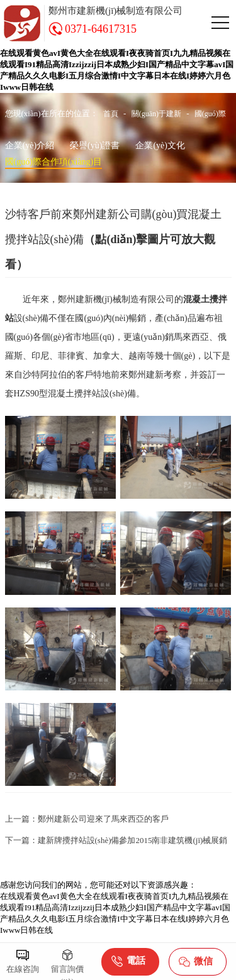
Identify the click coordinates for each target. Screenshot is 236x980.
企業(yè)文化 (160, 145)
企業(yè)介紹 (30, 145)
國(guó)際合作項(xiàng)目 (54, 162)
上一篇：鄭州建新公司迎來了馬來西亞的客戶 (87, 819)
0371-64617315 (101, 29)
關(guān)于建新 (156, 114)
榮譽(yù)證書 (95, 145)
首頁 (111, 114)
